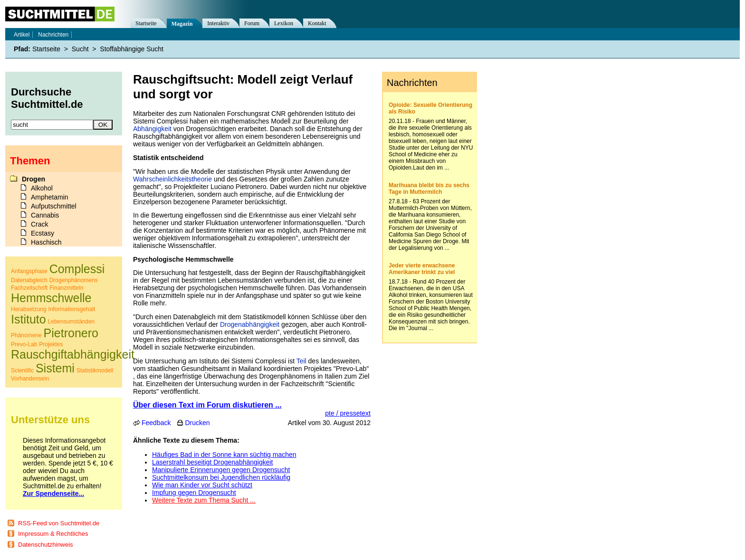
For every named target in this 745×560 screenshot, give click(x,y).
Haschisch (46, 242)
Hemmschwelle (51, 298)
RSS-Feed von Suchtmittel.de (59, 523)
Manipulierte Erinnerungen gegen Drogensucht (221, 470)
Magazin (182, 24)
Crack (40, 224)
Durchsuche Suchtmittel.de (47, 98)
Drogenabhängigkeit (250, 324)
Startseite (146, 23)
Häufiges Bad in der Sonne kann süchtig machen (224, 455)
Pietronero (71, 333)
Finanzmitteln (66, 288)
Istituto (29, 319)
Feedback (156, 423)
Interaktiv (218, 23)
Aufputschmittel (54, 206)
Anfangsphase (29, 271)
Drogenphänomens (74, 280)
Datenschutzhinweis (46, 545)
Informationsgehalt (72, 309)
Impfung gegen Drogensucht (194, 493)
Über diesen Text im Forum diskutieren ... (207, 405)
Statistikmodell (95, 370)
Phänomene (26, 335)
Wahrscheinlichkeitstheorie (172, 179)
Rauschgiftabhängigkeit (73, 354)
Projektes (51, 344)
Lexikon (284, 23)
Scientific (22, 370)
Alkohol (42, 188)
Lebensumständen (72, 322)
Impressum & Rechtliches (53, 534)
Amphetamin (50, 197)
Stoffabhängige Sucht (132, 49)
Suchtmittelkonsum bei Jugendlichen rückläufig (221, 477)
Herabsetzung (29, 309)
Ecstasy (43, 233)
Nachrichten (53, 35)
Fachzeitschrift (29, 288)
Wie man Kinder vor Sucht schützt (202, 485)
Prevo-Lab (24, 344)
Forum (252, 23)
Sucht (80, 49)
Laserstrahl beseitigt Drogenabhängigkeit (213, 462)
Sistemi (55, 368)
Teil (301, 361)
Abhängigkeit (152, 129)
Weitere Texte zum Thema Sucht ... (204, 500)
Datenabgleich (29, 280)
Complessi (77, 269)
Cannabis (45, 215)
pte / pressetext (348, 413)
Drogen (33, 179)
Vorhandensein (30, 379)
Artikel (22, 35)
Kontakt (317, 23)
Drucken (197, 423)
